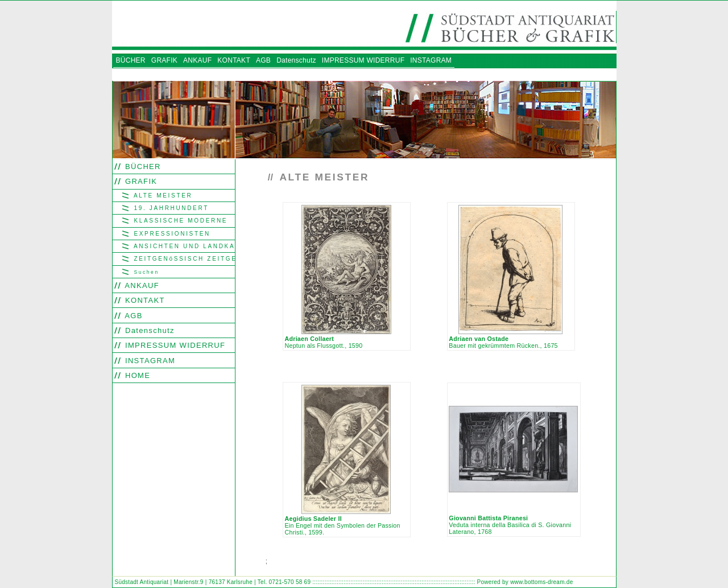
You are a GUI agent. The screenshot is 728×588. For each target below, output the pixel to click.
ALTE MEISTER (162, 196)
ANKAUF (141, 285)
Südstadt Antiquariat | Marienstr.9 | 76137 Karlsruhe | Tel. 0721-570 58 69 (213, 582)
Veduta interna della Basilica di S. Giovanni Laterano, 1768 (510, 525)
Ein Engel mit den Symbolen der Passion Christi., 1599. (342, 525)
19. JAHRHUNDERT (170, 208)
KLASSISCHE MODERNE (179, 221)
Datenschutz (148, 330)
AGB (133, 316)
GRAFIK (140, 181)
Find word (298, 562)
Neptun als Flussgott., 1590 (323, 342)
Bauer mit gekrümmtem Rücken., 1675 (503, 342)
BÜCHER (142, 166)
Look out (320, 562)
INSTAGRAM (149, 361)
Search (277, 562)
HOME (136, 375)
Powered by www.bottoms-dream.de (525, 582)
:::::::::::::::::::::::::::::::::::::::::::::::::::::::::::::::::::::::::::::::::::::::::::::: (394, 582)
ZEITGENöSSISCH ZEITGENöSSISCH (183, 259)
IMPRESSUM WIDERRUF (174, 345)
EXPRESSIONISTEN (171, 234)
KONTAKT (144, 300)
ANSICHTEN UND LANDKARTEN (183, 246)
